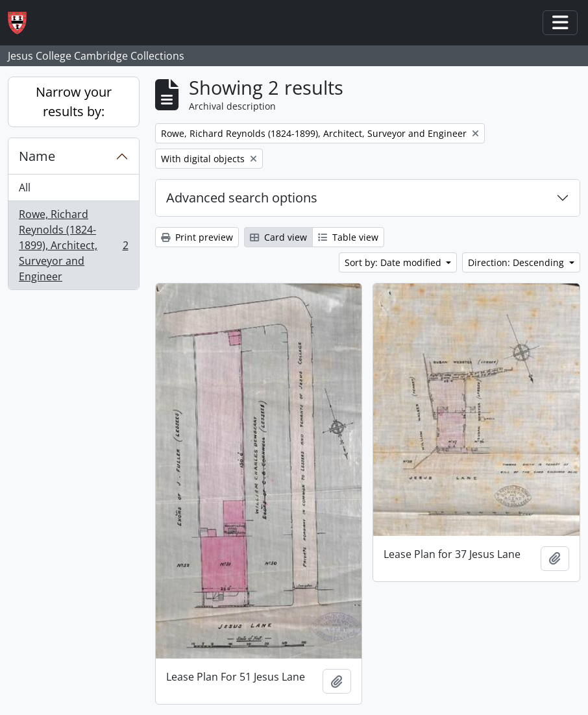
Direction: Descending (517, 262)
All (25, 188)
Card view (278, 237)
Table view (348, 237)
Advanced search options (242, 198)
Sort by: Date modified (394, 262)
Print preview (197, 237)
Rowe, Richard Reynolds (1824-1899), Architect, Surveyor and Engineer (73, 245)
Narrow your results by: (74, 102)
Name (37, 156)
